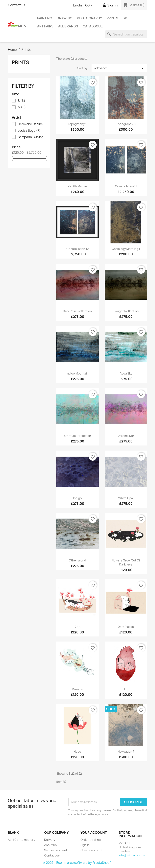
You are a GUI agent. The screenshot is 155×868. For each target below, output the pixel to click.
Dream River (126, 436)
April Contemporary (21, 840)
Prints (112, 18)
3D (125, 18)
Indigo (77, 498)
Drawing (64, 18)
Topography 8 (126, 124)
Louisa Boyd (29, 131)
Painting (45, 18)
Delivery (50, 840)
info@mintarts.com (132, 855)
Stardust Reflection (77, 436)
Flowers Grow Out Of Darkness (126, 562)
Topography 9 (77, 124)
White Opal (126, 498)
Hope (77, 752)
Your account (94, 833)
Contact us (17, 5)
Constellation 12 (77, 249)
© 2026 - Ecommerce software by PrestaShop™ (78, 863)
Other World (77, 560)
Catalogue (93, 26)
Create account (92, 850)
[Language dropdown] (83, 5)
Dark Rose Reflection (77, 311)
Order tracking (91, 840)
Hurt (126, 689)
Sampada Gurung (32, 137)
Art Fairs (45, 26)
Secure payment (56, 850)
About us (50, 845)
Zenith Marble (77, 186)
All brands (68, 26)
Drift (77, 627)
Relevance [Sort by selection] (119, 68)
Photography (89, 18)
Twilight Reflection (126, 311)
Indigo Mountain (77, 373)
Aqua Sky (126, 373)
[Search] (126, 34)
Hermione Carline (32, 124)
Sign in (85, 845)
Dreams (77, 689)
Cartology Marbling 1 (126, 249)
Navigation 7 (126, 752)
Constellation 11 (126, 186)
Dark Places (126, 627)
